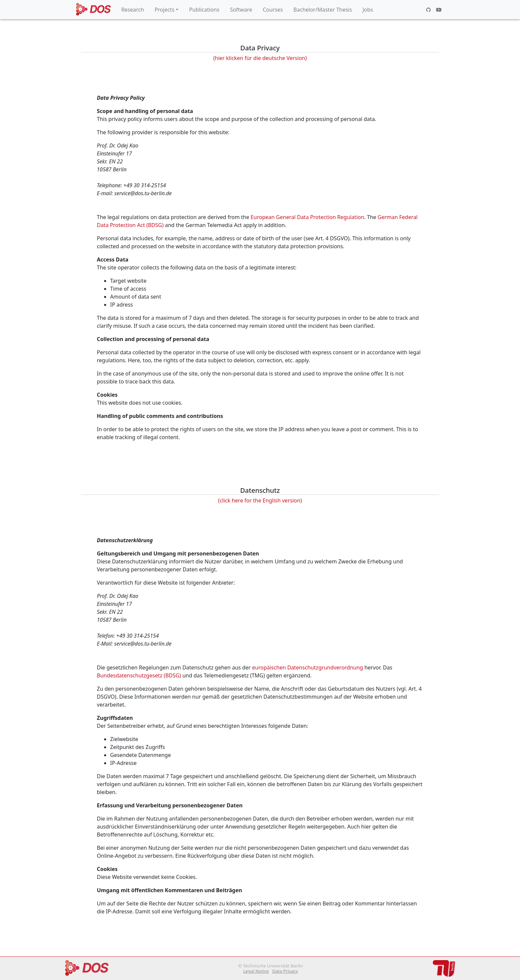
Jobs (368, 10)
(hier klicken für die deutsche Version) (260, 58)
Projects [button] (164, 10)
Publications (204, 10)
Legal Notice (256, 971)
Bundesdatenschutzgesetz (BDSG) (139, 675)
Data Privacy (285, 971)
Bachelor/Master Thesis (323, 10)
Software (241, 10)
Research (133, 10)
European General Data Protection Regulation (307, 217)
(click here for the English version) (260, 500)
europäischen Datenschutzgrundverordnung (308, 667)
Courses (273, 10)
